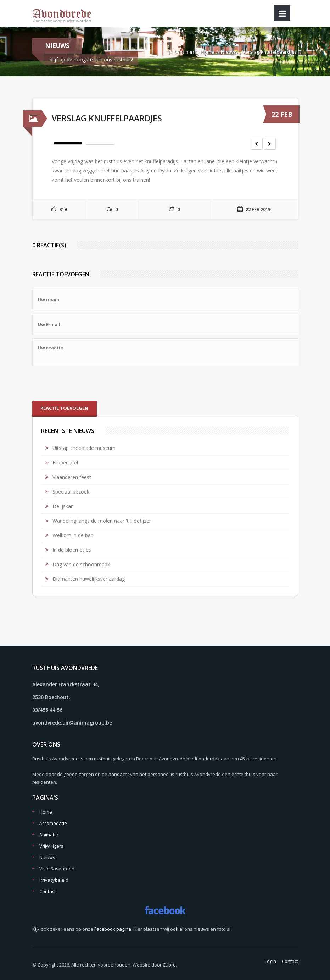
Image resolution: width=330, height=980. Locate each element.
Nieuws (229, 52)
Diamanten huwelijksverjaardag (89, 579)
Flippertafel (65, 463)
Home (207, 52)
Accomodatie (53, 823)
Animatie (49, 835)
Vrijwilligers (51, 846)
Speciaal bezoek (71, 492)
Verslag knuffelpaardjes (270, 52)
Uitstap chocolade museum (84, 448)
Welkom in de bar (72, 535)
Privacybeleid (54, 880)
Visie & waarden (57, 869)
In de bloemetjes (72, 550)
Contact (47, 891)
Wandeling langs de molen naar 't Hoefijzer (102, 521)
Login (270, 961)
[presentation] (86, 384)
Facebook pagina (113, 929)
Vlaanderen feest (72, 477)
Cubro (169, 965)
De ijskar (63, 506)
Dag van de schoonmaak (81, 564)
